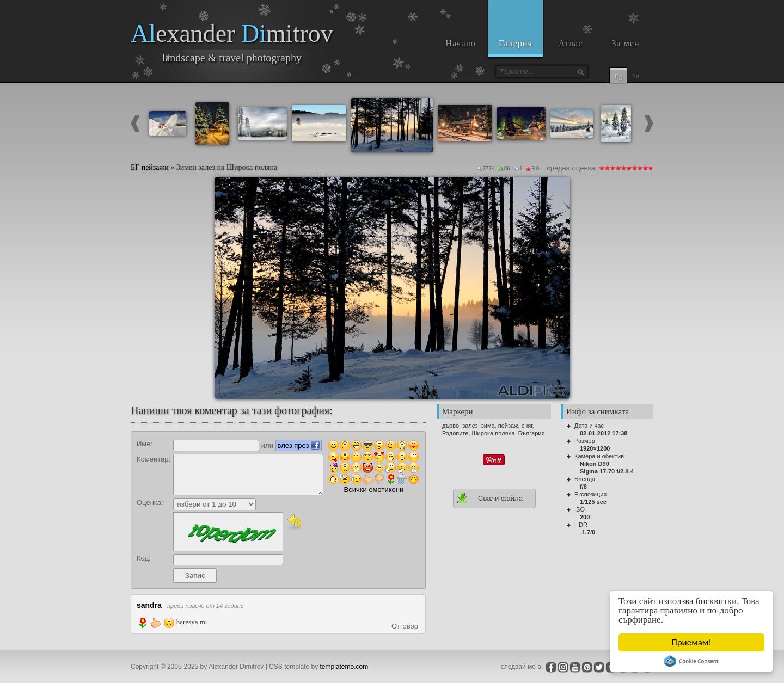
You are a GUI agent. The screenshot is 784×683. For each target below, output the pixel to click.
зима (488, 426)
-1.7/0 (587, 532)
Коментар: (154, 459)
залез (470, 426)
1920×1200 (595, 448)
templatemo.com (344, 667)
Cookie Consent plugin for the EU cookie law (691, 661)
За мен (626, 43)
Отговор (405, 626)
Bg (618, 76)
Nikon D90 (595, 464)
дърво (451, 426)
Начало (460, 43)
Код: (144, 558)
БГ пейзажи (150, 167)
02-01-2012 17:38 (604, 433)
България (532, 433)
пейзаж (508, 426)
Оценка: (150, 503)
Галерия (516, 43)
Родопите (455, 433)
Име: (145, 444)
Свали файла (489, 498)
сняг (527, 426)
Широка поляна (494, 433)
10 (651, 168)
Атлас (571, 43)
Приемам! (691, 642)
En (636, 76)
